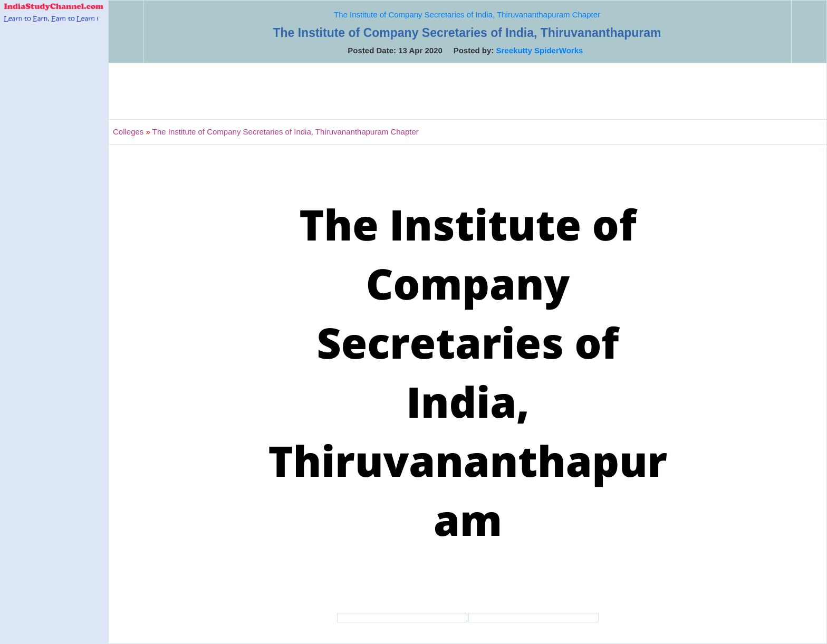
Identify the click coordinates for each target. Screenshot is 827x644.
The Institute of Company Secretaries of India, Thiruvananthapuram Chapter (467, 15)
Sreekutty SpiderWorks (540, 50)
